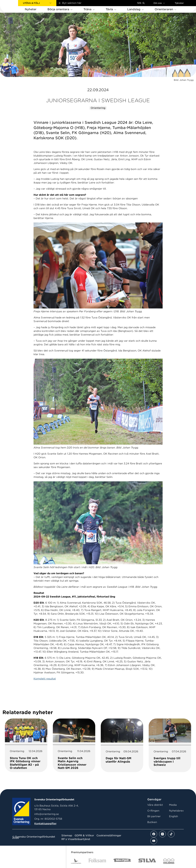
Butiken (152, 822)
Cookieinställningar (109, 836)
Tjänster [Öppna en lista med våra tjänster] (179, 3)
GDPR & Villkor (84, 836)
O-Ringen (153, 811)
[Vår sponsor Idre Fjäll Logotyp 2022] (122, 861)
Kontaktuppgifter (45, 824)
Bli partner (154, 816)
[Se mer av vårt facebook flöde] (154, 834)
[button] (37, 3)
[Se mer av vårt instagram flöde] (162, 834)
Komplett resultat (45, 679)
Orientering (98, 108)
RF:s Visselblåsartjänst (76, 839)
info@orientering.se (47, 814)
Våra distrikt (155, 805)
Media (173, 805)
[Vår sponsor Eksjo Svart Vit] (169, 861)
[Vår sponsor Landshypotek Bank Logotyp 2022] (76, 861)
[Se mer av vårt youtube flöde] (154, 841)
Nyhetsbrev (176, 811)
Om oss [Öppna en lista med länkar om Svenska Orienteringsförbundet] (159, 3)
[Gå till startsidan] (14, 6)
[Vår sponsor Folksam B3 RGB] (97, 861)
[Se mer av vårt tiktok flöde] (171, 834)
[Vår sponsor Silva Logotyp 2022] (147, 861)
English (173, 816)
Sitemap (67, 836)
